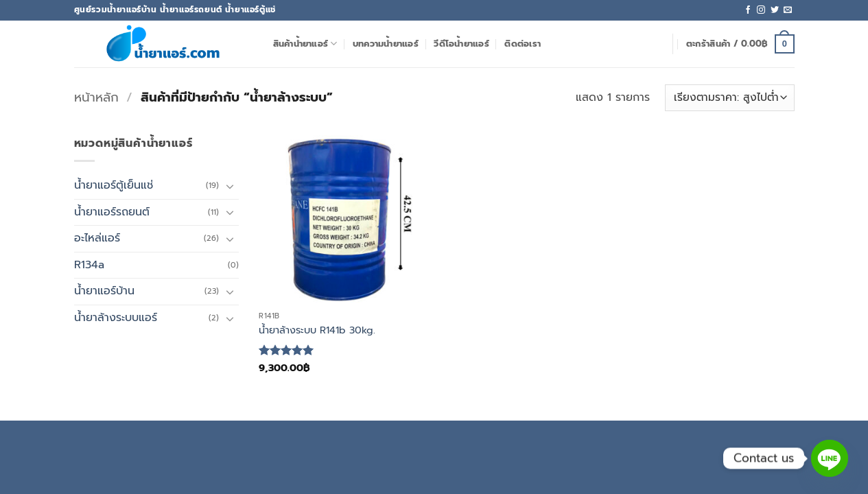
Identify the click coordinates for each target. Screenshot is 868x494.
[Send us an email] (788, 10)
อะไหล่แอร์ (97, 238)
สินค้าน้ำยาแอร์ (305, 44)
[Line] (830, 458)
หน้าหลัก (96, 97)
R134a (89, 265)
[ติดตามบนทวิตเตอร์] (775, 10)
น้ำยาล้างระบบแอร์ (116, 318)
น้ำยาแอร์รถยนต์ (112, 212)
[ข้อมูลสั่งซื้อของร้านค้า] (729, 98)
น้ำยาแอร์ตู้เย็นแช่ (114, 185)
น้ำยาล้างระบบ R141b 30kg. (317, 330)
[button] (740, 44)
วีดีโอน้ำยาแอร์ (461, 44)
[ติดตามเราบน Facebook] (748, 10)
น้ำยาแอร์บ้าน (104, 291)
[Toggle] (231, 186)
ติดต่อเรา (523, 44)
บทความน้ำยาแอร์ (386, 44)
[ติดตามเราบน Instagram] (761, 10)
